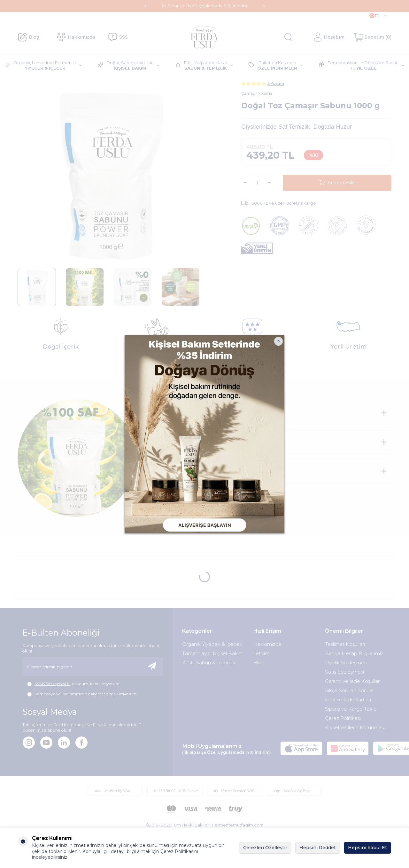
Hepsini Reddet (318, 848)
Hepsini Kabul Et (367, 848)
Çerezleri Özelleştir (265, 848)
